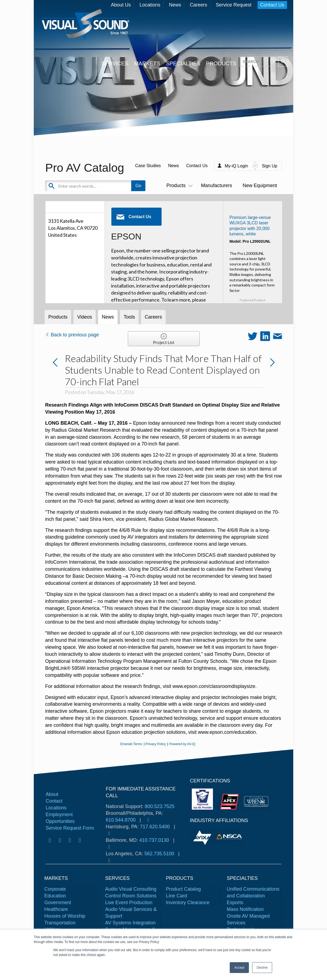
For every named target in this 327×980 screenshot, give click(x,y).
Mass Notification (245, 909)
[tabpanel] (203, 837)
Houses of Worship (65, 916)
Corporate (55, 889)
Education (55, 896)
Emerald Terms (131, 744)
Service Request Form (70, 828)
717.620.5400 (155, 827)
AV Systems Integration (130, 923)
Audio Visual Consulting (131, 889)
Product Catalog (183, 889)
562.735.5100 (159, 854)
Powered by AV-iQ (182, 744)
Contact (54, 801)
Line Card (176, 896)
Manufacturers (217, 185)
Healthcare (56, 909)
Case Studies (148, 166)
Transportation (60, 923)
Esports (235, 903)
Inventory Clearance (188, 903)
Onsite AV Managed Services (248, 919)
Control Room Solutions (131, 896)
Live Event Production (129, 903)
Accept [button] (239, 968)
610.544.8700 (121, 820)
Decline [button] (262, 968)
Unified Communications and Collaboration (253, 892)
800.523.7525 (159, 806)
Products (178, 185)
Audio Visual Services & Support (131, 913)
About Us (121, 5)
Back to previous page (72, 335)
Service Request (233, 5)
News (175, 5)
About (52, 794)
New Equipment (260, 185)
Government (58, 903)
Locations (150, 5)
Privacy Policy (156, 744)
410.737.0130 (154, 840)
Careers (198, 5)
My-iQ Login (236, 166)
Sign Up (270, 166)
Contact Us (272, 5)
